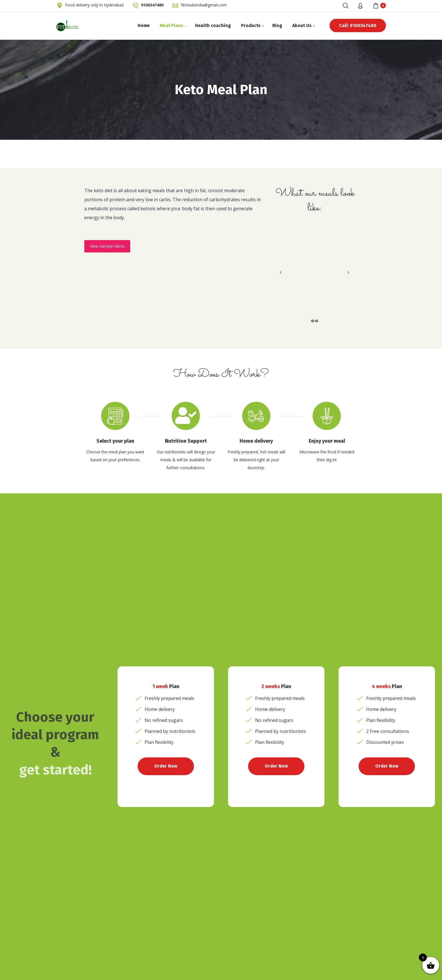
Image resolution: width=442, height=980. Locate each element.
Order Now (166, 766)
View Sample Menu (107, 246)
